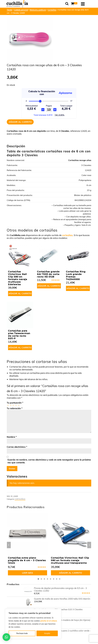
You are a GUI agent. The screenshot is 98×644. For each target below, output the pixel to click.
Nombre (12, 437)
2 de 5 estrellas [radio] (11, 405)
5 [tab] (51, 579)
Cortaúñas (20, 499)
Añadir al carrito (20, 122)
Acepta (47, 633)
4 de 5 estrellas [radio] (16, 405)
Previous (9, 545)
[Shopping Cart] (80, 4)
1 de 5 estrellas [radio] (8, 405)
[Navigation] (88, 4)
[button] (6, 637)
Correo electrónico (17, 447)
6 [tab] (54, 579)
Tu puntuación (15, 403)
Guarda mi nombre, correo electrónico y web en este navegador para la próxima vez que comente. (49, 461)
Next (89, 545)
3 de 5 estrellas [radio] (13, 405)
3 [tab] (44, 579)
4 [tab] (47, 579)
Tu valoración (15, 408)
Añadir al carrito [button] (20, 293)
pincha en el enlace (49, 621)
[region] (33, 624)
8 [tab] (60, 579)
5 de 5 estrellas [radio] (19, 405)
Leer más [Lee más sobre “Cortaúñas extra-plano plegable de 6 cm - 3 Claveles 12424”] (27, 573)
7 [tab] (57, 579)
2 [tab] (41, 579)
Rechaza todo (22, 633)
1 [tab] (38, 579)
